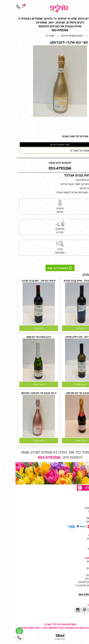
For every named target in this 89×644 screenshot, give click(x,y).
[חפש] (80, 7)
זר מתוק (82, 542)
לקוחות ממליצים (78, 508)
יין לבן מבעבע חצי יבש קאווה (23, 337)
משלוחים (81, 504)
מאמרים (82, 565)
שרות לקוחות (79, 511)
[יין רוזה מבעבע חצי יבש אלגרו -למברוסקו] (23, 437)
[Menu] (86, 7)
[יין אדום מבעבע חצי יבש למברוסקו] (66, 437)
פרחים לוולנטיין (78, 575)
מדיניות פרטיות (78, 521)
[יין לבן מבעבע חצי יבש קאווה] (23, 380)
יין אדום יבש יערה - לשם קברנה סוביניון (23, 281)
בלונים (83, 552)
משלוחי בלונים (78, 568)
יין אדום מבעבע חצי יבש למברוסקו (66, 393)
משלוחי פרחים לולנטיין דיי (73, 585)
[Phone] (3, 7)
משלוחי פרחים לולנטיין (74, 582)
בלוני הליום (80, 572)
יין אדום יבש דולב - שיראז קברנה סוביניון (66, 281)
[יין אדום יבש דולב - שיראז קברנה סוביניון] (66, 324)
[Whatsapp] (4, 631)
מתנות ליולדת (79, 549)
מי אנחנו (82, 501)
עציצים (82, 545)
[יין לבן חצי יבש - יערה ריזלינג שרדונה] (66, 380)
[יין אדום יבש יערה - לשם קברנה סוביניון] (23, 324)
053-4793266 (71, 595)
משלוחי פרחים (79, 538)
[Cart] (7, 7)
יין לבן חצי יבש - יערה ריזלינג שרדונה (66, 337)
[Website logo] (43, 8)
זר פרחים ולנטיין (78, 579)
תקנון (83, 515)
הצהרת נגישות (78, 518)
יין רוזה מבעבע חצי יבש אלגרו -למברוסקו (23, 393)
